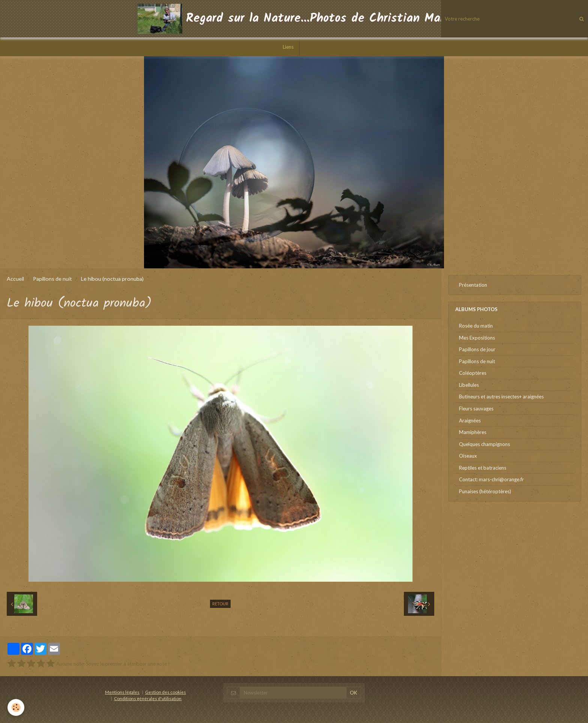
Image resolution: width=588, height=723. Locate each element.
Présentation (473, 285)
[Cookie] (16, 707)
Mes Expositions (477, 338)
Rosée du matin (476, 326)
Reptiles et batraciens (483, 468)
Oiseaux (468, 456)
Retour (220, 604)
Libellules (469, 385)
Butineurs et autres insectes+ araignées (501, 397)
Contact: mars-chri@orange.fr (491, 479)
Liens (288, 47)
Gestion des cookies (166, 692)
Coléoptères (473, 373)
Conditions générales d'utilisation (148, 698)
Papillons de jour (477, 349)
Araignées (470, 421)
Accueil (15, 279)
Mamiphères (473, 432)
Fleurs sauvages (476, 409)
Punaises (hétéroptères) (485, 491)
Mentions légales (122, 692)
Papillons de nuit (52, 279)
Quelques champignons (484, 444)
